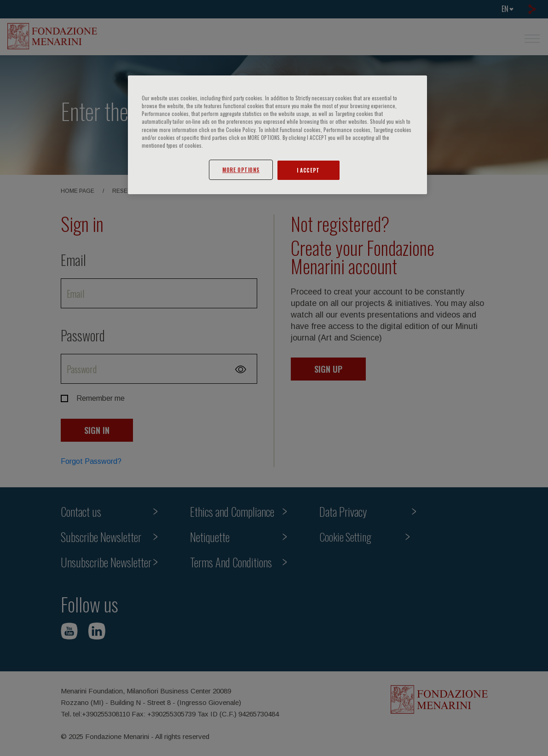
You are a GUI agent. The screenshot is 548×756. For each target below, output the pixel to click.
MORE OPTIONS (241, 170)
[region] (277, 135)
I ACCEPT (308, 170)
